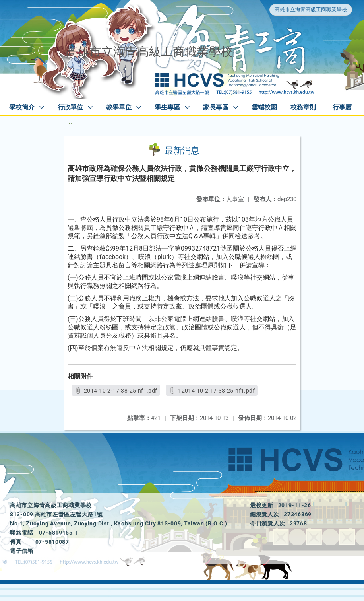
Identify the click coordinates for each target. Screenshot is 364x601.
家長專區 (216, 107)
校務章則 (303, 107)
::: (70, 124)
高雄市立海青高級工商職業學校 (311, 9)
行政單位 (70, 107)
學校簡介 (22, 107)
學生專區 (167, 107)
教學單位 (119, 107)
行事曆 (342, 107)
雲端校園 (264, 107)
